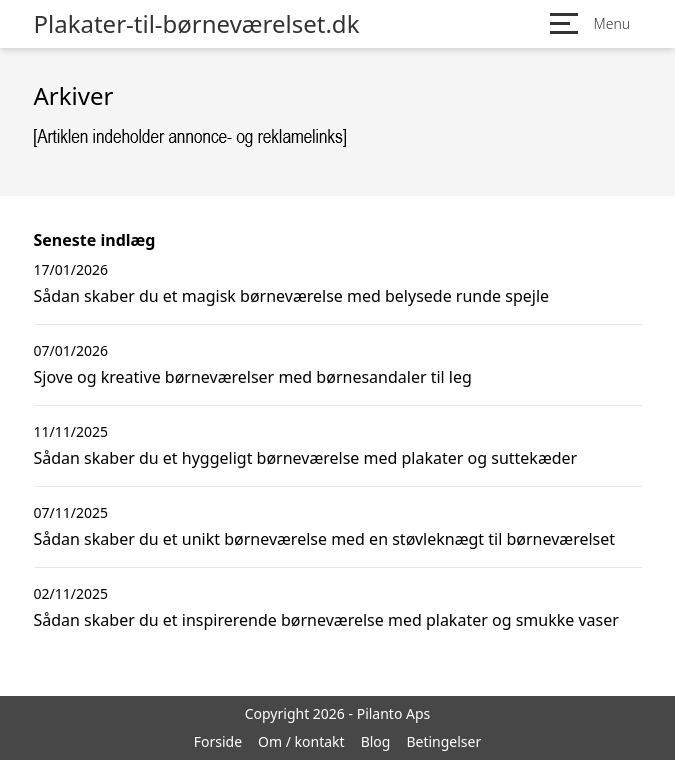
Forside (218, 741)
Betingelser (443, 741)
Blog (376, 741)
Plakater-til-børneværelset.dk (197, 24)
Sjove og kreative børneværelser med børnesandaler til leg (253, 377)
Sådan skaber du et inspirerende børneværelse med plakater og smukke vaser (326, 620)
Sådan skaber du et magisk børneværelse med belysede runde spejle (292, 296)
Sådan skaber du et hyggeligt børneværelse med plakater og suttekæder (306, 458)
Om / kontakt (301, 741)
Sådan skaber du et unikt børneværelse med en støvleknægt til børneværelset (325, 539)
